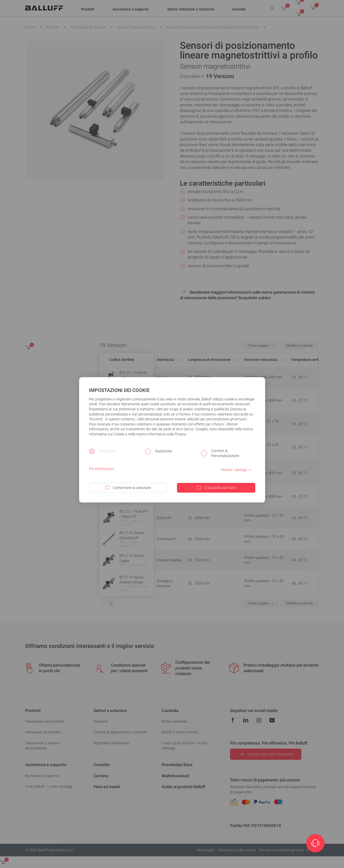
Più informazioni (101, 469)
